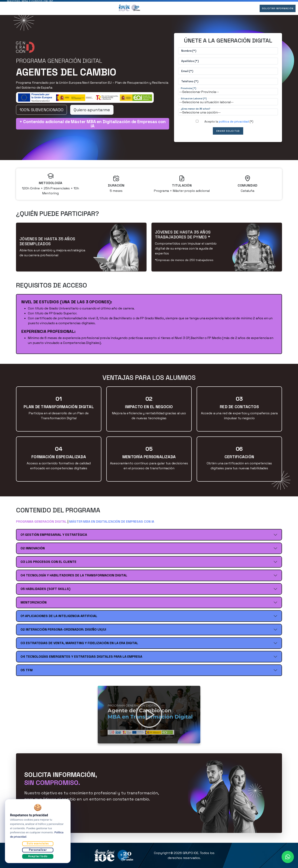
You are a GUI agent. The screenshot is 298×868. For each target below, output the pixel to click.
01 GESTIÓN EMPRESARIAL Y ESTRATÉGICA (54, 537)
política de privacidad (234, 124)
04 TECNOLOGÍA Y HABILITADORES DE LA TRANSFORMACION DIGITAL (74, 578)
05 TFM (27, 673)
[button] (288, 857)
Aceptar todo (38, 856)
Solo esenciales (38, 843)
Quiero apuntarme (92, 112)
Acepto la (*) (229, 124)
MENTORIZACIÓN (34, 605)
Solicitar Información (275, 11)
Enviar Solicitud (228, 133)
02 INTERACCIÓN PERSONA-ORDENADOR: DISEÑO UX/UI (63, 632)
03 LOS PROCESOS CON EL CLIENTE (48, 564)
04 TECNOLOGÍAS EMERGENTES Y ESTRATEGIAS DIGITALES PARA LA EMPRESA (81, 659)
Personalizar (38, 850)
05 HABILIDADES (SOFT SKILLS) (45, 591)
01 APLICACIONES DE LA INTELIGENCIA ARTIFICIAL (59, 618)
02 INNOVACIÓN (33, 551)
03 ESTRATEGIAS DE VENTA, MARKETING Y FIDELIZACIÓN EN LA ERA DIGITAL (79, 645)
